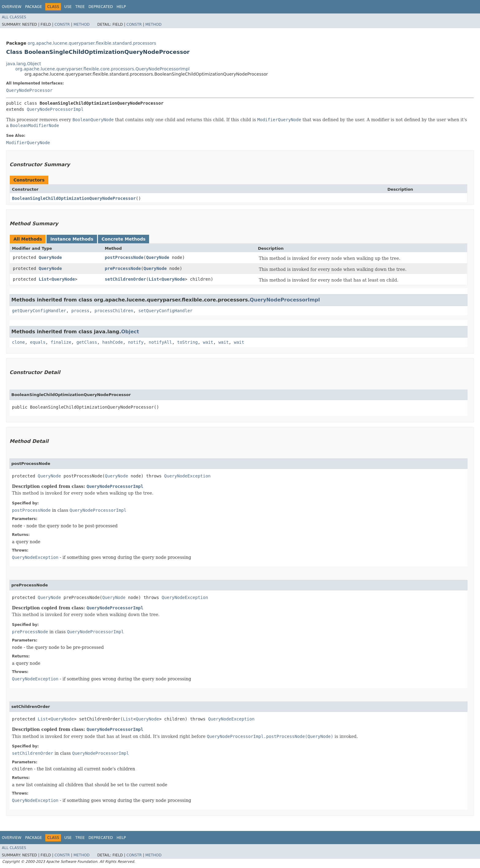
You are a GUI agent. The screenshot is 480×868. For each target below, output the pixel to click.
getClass (87, 342)
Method (82, 24)
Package (34, 7)
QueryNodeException (187, 476)
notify (136, 342)
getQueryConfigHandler (39, 311)
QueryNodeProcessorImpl (55, 109)
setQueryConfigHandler (165, 311)
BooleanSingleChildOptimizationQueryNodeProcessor (74, 198)
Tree (80, 7)
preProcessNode (123, 268)
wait (208, 342)
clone (18, 342)
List (44, 279)
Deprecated (101, 7)
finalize (61, 342)
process (80, 311)
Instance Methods (72, 239)
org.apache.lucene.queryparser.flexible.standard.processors (92, 43)
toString (187, 342)
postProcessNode (124, 257)
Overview (12, 7)
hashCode (112, 342)
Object (130, 332)
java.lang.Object (24, 64)
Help (121, 7)
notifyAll (160, 342)
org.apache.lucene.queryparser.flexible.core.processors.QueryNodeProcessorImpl (102, 69)
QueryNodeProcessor (29, 90)
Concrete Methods (124, 239)
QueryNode (50, 257)
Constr (62, 24)
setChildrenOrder (125, 279)
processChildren (114, 311)
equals (38, 342)
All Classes (14, 17)
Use (68, 7)
